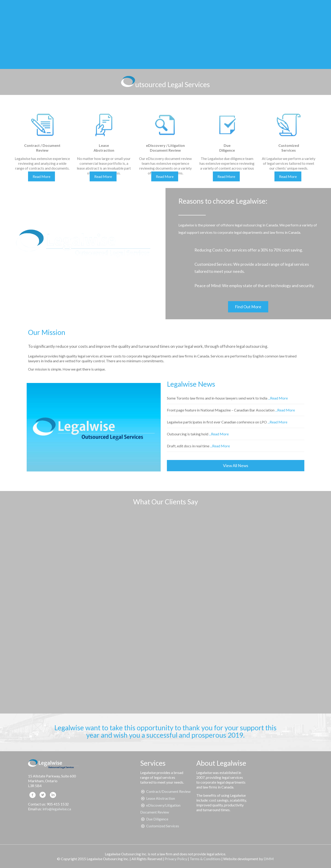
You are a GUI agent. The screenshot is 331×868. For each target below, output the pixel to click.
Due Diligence (157, 819)
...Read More (278, 398)
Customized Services (163, 826)
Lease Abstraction (161, 798)
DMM (269, 859)
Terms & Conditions (205, 859)
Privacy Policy (176, 859)
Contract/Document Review (168, 791)
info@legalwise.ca (57, 809)
